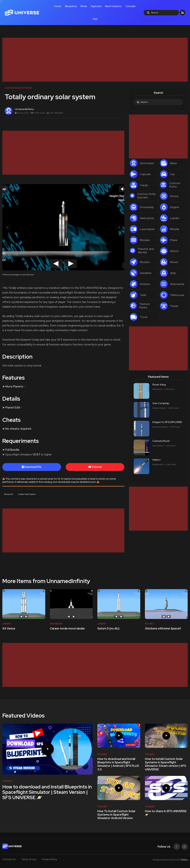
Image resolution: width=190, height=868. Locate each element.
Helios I (156, 460)
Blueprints (71, 6)
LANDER (7, 624)
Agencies (96, 6)
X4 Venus (9, 628)
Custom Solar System (27, 494)
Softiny (184, 860)
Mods (84, 6)
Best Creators (113, 6)
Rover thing (159, 385)
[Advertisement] (95, 60)
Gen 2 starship (161, 403)
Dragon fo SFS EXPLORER (167, 422)
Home (58, 6)
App (95, 19)
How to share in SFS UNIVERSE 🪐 (166, 813)
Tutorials (130, 6)
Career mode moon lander (67, 628)
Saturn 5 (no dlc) (108, 628)
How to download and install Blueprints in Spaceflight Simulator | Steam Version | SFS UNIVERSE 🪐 (47, 792)
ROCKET (149, 624)
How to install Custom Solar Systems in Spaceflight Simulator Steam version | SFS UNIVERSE (166, 764)
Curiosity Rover (161, 441)
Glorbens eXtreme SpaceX (163, 628)
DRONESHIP (56, 624)
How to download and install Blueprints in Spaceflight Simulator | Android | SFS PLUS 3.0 (118, 764)
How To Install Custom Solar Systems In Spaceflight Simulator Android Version (116, 815)
